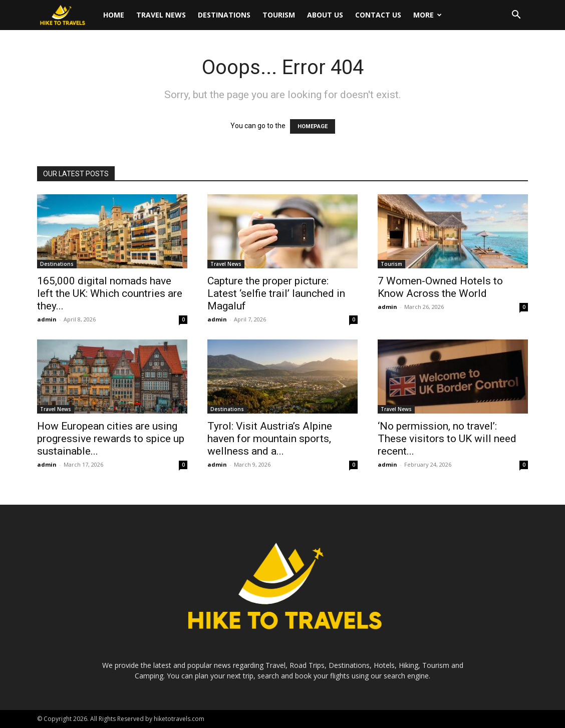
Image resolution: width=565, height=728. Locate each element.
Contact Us (378, 15)
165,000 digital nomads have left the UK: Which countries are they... (110, 293)
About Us (325, 15)
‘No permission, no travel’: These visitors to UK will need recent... (447, 439)
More (428, 15)
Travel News (161, 15)
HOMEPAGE (313, 126)
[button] (516, 16)
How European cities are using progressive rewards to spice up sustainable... (111, 439)
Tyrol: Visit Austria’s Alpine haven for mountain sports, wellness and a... (270, 439)
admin (47, 319)
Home (114, 15)
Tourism (279, 15)
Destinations (224, 15)
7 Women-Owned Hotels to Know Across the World (440, 287)
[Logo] (67, 15)
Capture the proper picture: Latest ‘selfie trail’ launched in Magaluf (276, 293)
